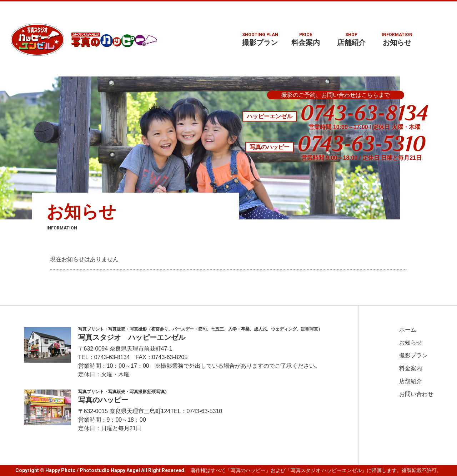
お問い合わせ (416, 394)
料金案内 (306, 39)
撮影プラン (260, 39)
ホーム (408, 330)
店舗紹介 (351, 39)
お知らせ (397, 39)
